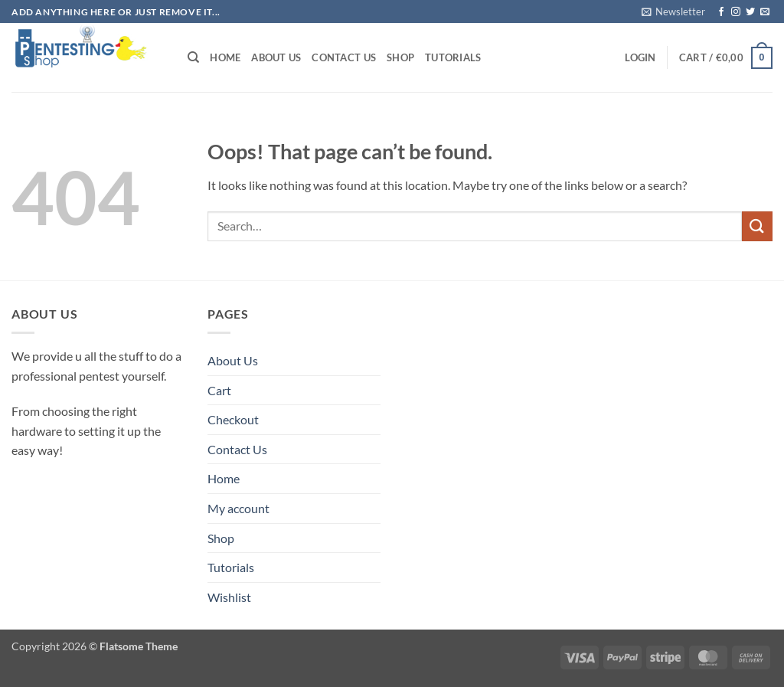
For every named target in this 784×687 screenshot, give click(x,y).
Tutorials (453, 57)
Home (225, 57)
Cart (219, 390)
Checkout (233, 419)
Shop (400, 57)
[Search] (193, 57)
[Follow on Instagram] (736, 12)
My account (238, 508)
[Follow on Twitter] (750, 12)
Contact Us (344, 57)
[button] (673, 11)
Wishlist (229, 597)
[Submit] (757, 226)
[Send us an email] (765, 12)
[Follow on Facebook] (721, 12)
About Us (276, 57)
